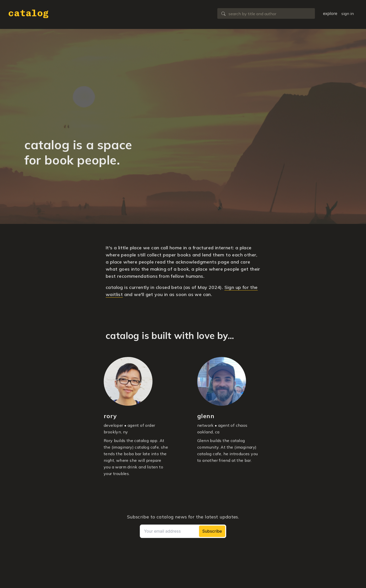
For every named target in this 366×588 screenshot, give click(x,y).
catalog (28, 13)
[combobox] (266, 13)
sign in (348, 13)
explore (330, 13)
